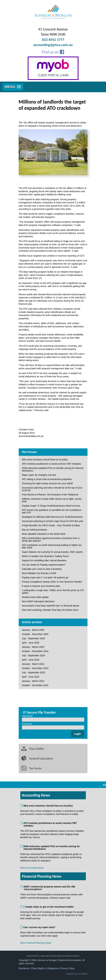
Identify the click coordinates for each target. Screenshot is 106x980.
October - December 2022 (35, 685)
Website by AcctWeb (77, 974)
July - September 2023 (34, 673)
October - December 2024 (35, 651)
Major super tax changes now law (39, 475)
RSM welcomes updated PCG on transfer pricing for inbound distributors (53, 469)
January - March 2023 (33, 681)
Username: (28, 716)
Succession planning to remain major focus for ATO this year (53, 521)
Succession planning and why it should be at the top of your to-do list (52, 489)
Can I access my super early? (40, 927)
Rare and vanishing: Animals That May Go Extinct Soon (50, 610)
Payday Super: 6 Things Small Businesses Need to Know (51, 506)
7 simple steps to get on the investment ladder (49, 907)
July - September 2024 (34, 655)
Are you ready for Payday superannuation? (44, 565)
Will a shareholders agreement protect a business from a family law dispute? (51, 539)
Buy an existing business (35, 530)
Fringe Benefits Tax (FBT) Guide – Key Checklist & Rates (51, 525)
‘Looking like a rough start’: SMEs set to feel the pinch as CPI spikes (53, 592)
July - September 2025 (34, 638)
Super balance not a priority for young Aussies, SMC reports (52, 552)
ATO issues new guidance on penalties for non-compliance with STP (52, 511)
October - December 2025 (35, 634)
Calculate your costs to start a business (42, 569)
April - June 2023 (31, 677)
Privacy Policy (67, 968)
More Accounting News (32, 868)
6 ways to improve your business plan (41, 586)
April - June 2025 (31, 643)
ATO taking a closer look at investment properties (47, 479)
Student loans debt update (35, 597)
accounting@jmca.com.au (53, 45)
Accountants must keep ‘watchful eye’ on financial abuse (51, 606)
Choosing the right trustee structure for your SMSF (48, 483)
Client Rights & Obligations (45, 968)
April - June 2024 (31, 660)
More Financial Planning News (36, 943)
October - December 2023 (35, 668)
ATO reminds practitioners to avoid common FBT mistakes (52, 464)
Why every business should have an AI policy (45, 460)
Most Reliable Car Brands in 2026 (39, 573)
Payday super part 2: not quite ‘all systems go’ (45, 577)
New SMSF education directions (38, 601)
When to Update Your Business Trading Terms (45, 556)
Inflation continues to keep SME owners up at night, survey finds (52, 500)
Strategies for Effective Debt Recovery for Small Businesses (52, 517)
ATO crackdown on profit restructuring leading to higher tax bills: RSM (52, 546)
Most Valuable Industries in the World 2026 (44, 534)
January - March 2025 (33, 647)
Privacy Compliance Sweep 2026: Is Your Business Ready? (52, 582)
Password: (27, 724)
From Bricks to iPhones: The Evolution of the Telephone (50, 495)
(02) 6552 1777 (53, 40)
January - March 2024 (33, 664)
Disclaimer (24, 968)
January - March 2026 (33, 630)
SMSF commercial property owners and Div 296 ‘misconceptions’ (49, 888)
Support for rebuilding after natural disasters (44, 560)
